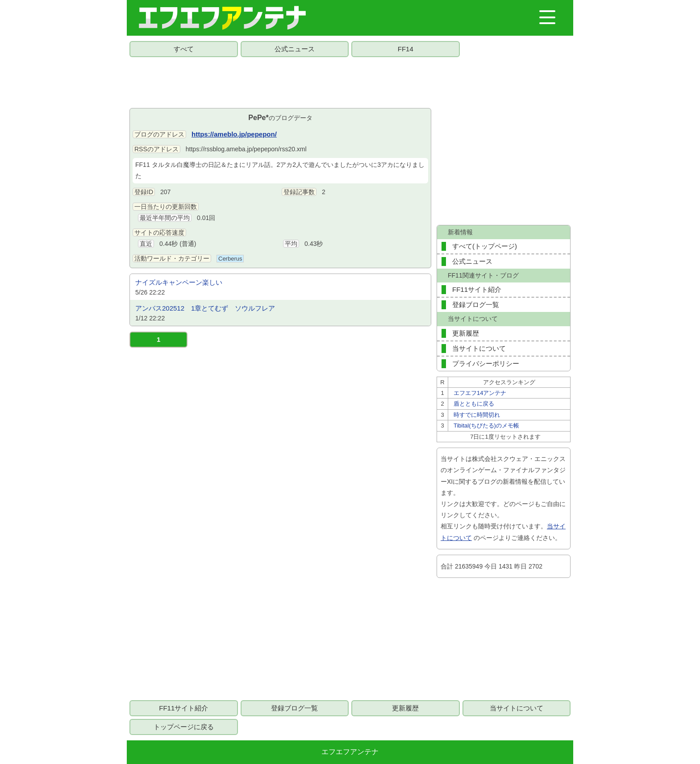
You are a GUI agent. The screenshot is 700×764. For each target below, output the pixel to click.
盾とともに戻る (474, 404)
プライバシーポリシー (486, 363)
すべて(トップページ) (485, 246)
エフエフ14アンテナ (480, 393)
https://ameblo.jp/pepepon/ (234, 134)
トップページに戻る (184, 727)
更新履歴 (466, 333)
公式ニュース (295, 49)
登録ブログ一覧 (476, 305)
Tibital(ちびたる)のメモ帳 (486, 426)
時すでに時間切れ (477, 415)
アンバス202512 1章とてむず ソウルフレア (205, 308)
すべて (184, 49)
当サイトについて (479, 348)
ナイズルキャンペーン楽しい (179, 282)
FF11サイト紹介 (477, 289)
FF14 (406, 49)
